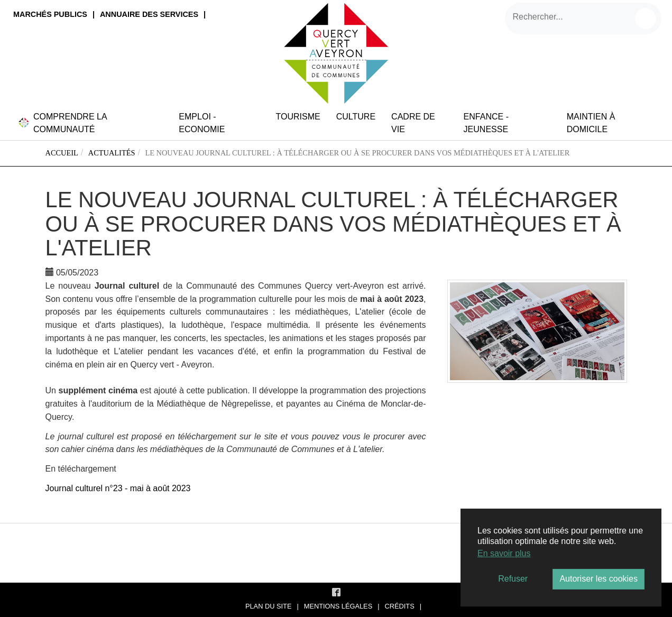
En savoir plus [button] (504, 553)
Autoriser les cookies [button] (599, 579)
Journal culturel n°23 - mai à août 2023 (118, 488)
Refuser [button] (513, 579)
